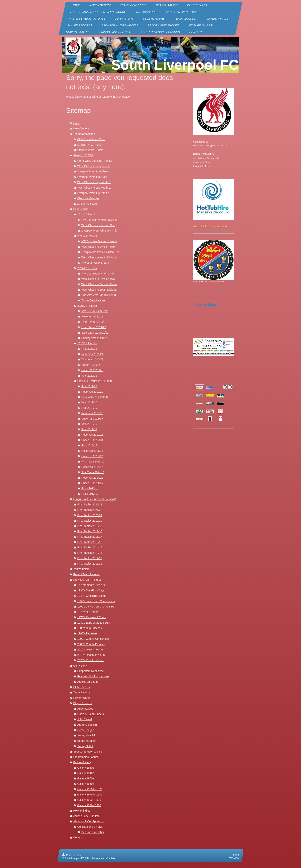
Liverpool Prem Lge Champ (94, 171)
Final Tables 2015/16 (90, 542)
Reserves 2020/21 (92, 354)
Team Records (82, 692)
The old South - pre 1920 (92, 585)
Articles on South (88, 682)
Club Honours (82, 687)
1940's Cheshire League (92, 596)
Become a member (93, 832)
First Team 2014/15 (93, 472)
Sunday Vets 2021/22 (94, 338)
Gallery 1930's (86, 768)
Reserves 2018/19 (92, 413)
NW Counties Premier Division (99, 220)
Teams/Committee (84, 134)
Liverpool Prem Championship (99, 231)
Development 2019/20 (95, 397)
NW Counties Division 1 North (99, 241)
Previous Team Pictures (87, 580)
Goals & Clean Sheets (91, 714)
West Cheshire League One (94, 166)
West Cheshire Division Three (99, 284)
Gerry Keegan (86, 730)
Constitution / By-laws (90, 827)
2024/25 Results (87, 214)
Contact (78, 838)
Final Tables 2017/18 (90, 531)
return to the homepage (116, 97)
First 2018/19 (89, 408)
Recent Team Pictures (86, 574)
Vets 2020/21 (89, 376)
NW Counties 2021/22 (95, 311)
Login (236, 855)
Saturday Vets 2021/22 (95, 333)
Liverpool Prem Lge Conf (92, 177)
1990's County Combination (94, 639)
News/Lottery (81, 129)
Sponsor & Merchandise (88, 752)
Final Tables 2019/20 (90, 521)
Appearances (85, 709)
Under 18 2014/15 (92, 483)
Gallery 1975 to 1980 (90, 795)
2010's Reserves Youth (91, 655)
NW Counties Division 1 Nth (98, 274)
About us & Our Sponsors (89, 821)
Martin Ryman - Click (90, 145)
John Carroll (85, 719)
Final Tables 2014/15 (90, 547)
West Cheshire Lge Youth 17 (94, 188)
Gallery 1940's (86, 773)
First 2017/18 (89, 429)
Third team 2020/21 (93, 359)
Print (67, 855)
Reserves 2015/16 (92, 467)
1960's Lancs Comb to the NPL (96, 607)
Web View (234, 858)
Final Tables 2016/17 (90, 537)
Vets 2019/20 (89, 402)
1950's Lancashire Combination (96, 601)
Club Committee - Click (91, 139)
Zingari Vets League (93, 300)
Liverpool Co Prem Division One (100, 252)
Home (77, 123)
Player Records (83, 703)
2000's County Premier (91, 644)
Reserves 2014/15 (92, 478)
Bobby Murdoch (87, 741)
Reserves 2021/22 (92, 317)
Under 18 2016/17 (92, 456)
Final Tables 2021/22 (90, 510)
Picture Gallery (82, 762)
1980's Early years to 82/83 (94, 623)
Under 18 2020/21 (92, 365)
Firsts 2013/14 (90, 488)
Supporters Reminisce (91, 671)
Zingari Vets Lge (87, 204)
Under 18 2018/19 (92, 419)
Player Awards (82, 698)
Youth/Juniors (81, 569)
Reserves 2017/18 (92, 435)
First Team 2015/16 (93, 462)
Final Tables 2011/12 (90, 564)
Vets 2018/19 (89, 424)
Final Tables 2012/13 (90, 558)
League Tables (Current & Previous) (95, 499)
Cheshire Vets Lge (88, 198)
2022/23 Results (87, 268)
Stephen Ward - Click (90, 150)
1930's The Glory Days (91, 590)
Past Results (81, 209)
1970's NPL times (88, 612)
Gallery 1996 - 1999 (89, 805)
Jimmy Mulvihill (86, 735)
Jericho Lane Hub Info (86, 816)
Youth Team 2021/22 (94, 327)
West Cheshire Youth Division (99, 257)
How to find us (82, 811)
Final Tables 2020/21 (90, 515)
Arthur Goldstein (87, 725)
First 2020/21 (89, 349)
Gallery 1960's (86, 784)
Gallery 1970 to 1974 (90, 789)
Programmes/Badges (86, 757)
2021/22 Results (87, 306)
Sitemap (77, 855)
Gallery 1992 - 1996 (89, 800)
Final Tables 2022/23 (90, 504)
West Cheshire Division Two (98, 247)
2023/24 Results (87, 236)
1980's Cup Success (90, 628)
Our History (80, 666)
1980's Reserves (87, 633)
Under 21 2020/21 (92, 370)
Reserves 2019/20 (92, 392)
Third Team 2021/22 (93, 322)
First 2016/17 (89, 445)
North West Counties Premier (95, 161)
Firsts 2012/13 (90, 494)
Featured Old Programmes (93, 676)
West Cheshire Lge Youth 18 (94, 182)
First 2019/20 (89, 386)
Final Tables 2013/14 (90, 553)
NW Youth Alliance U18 (95, 263)
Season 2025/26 (83, 155)
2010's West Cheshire (90, 650)
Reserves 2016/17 (92, 451)
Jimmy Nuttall (85, 746)
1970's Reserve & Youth (92, 617)
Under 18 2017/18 (92, 440)
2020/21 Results (87, 343)
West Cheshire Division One (98, 225)
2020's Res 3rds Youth (91, 660)
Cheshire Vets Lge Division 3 (99, 295)
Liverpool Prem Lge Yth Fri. (94, 193)
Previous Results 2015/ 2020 (95, 381)
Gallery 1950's (86, 778)
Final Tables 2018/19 (90, 526)
